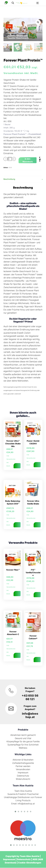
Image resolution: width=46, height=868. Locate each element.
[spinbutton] (10, 159)
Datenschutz (23, 776)
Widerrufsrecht (23, 779)
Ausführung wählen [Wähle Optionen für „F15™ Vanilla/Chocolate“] (37, 595)
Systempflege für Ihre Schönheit (23, 745)
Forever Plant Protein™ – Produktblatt (22, 134)
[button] (13, 3)
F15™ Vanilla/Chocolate (33, 573)
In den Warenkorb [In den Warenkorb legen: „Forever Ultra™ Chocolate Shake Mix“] (17, 466)
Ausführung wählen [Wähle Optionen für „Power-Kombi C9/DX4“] (37, 465)
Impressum (23, 773)
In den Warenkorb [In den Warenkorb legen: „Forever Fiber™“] (17, 594)
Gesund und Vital (23, 739)
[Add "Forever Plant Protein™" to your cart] (28, 160)
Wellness (23, 748)
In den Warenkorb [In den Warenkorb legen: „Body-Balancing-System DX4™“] (17, 525)
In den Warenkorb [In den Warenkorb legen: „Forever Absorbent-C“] (17, 656)
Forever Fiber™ (13, 570)
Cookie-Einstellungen (30, 863)
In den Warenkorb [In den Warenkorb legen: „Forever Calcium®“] (37, 660)
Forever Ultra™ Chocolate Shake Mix (13, 444)
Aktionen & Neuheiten (23, 760)
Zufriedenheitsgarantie (23, 763)
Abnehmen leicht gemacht (23, 735)
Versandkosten (23, 770)
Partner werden (23, 766)
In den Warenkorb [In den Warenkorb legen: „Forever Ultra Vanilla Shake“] (37, 525)
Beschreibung (9, 179)
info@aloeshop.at (30, 716)
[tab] (23, 179)
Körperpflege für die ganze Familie (23, 742)
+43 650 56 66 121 (30, 698)
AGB (35, 860)
